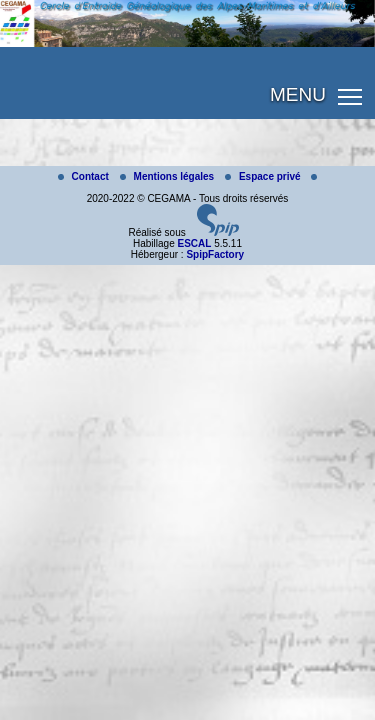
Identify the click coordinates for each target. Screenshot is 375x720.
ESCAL (194, 243)
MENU (298, 94)
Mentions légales (168, 176)
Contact (85, 176)
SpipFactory (215, 254)
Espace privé (264, 176)
